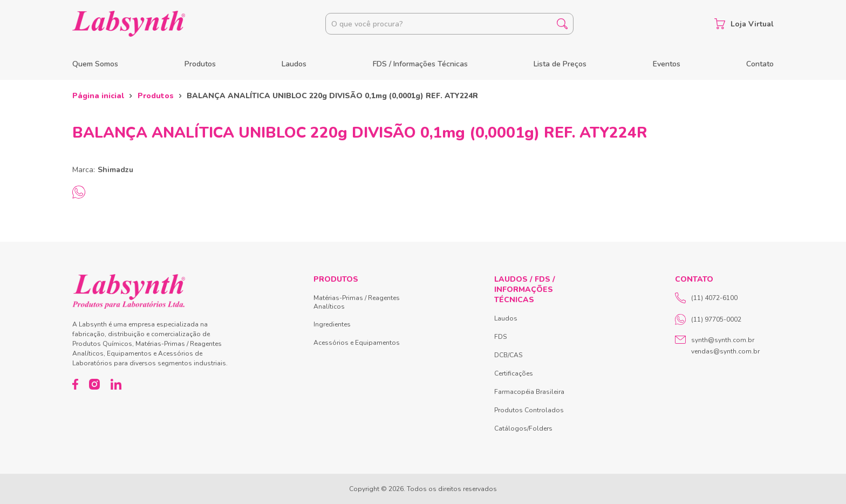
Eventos (667, 64)
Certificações (514, 373)
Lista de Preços (560, 64)
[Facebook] (75, 384)
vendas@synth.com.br (725, 351)
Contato (760, 64)
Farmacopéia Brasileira (529, 392)
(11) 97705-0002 (708, 319)
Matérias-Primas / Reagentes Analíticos (357, 302)
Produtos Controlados (529, 410)
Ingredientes (332, 324)
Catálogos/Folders (523, 428)
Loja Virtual (744, 24)
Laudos (294, 64)
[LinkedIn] (116, 384)
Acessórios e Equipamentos (357, 343)
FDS (500, 337)
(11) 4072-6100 (706, 298)
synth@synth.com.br (723, 340)
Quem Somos (95, 64)
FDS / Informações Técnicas (420, 64)
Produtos (200, 64)
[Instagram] (94, 384)
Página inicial (98, 96)
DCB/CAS (508, 355)
